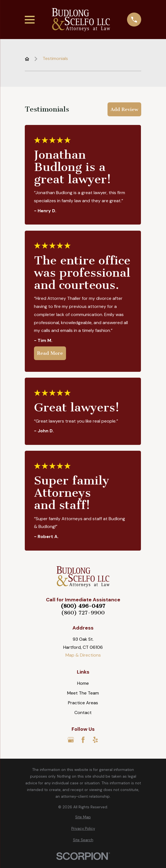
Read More (50, 353)
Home (83, 683)
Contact (83, 713)
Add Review (124, 109)
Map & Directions (83, 655)
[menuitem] (83, 817)
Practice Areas (83, 703)
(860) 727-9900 (83, 613)
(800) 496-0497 (83, 606)
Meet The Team (83, 693)
